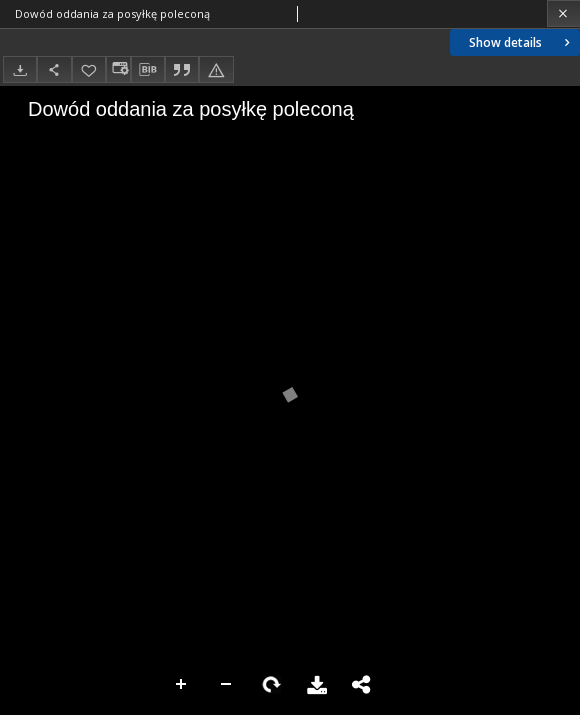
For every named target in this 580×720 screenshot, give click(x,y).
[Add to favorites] (89, 69)
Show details (521, 42)
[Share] (54, 69)
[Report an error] (216, 69)
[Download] (20, 69)
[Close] (563, 13)
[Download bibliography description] (148, 70)
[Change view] (118, 69)
